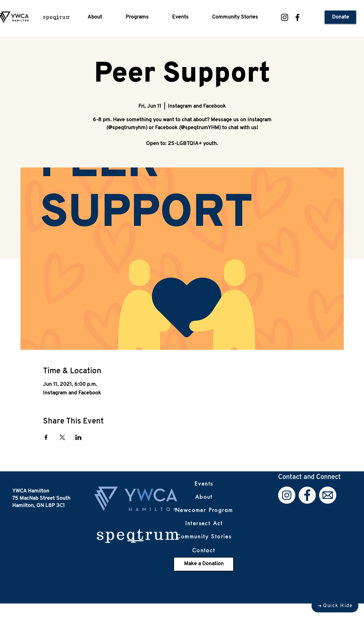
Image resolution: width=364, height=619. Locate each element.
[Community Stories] (204, 537)
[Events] (204, 484)
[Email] (328, 495)
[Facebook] (297, 17)
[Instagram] (285, 17)
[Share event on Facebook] (46, 437)
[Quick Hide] (335, 606)
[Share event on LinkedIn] (78, 437)
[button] (102, 17)
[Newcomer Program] (204, 510)
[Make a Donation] (204, 564)
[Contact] (204, 551)
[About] (204, 497)
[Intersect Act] (204, 524)
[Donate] (340, 17)
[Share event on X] (62, 437)
